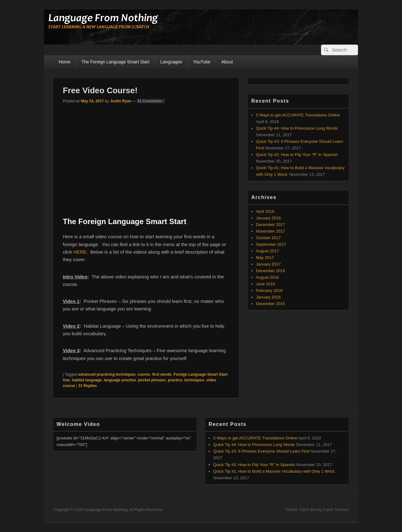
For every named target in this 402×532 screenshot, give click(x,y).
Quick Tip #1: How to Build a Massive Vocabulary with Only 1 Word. (274, 471)
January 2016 (268, 297)
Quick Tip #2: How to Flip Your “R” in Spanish (297, 155)
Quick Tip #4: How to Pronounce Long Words (297, 128)
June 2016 (266, 284)
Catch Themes (336, 510)
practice (175, 380)
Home (65, 62)
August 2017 (267, 251)
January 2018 (268, 218)
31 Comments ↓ (151, 101)
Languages (171, 62)
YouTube (202, 62)
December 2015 (271, 304)
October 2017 (268, 238)
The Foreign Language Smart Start (115, 62)
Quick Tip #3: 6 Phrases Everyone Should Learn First (261, 451)
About (227, 62)
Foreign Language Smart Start (200, 374)
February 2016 (269, 290)
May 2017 (265, 258)
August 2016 (267, 277)
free (66, 380)
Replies (87, 386)
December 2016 (271, 271)
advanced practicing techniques (107, 374)
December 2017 (271, 225)
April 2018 (265, 211)
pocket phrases (152, 380)
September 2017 (271, 244)
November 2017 (271, 231)
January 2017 (268, 264)
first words (162, 374)
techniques (194, 380)
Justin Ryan (121, 101)
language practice (120, 380)
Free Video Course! (100, 90)
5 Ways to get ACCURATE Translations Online (298, 115)
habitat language (87, 380)
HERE (80, 252)
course (144, 374)
